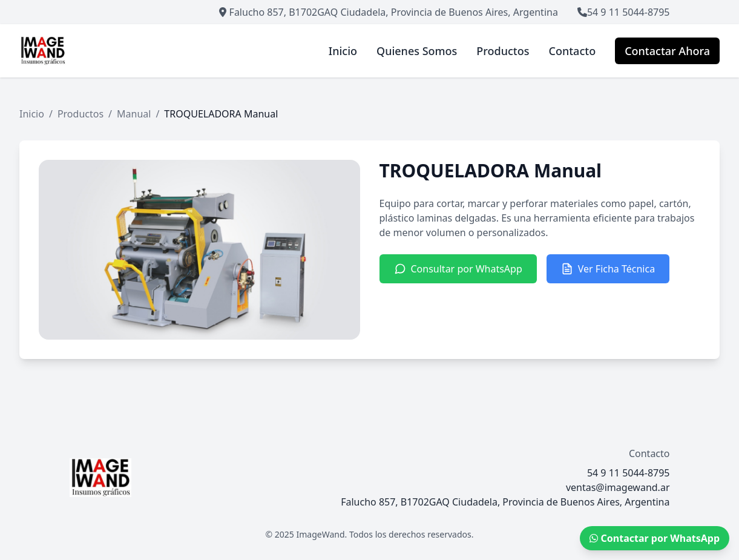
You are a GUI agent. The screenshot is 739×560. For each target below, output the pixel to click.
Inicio (32, 114)
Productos (80, 114)
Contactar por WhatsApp (655, 538)
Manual (134, 114)
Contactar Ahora (667, 51)
